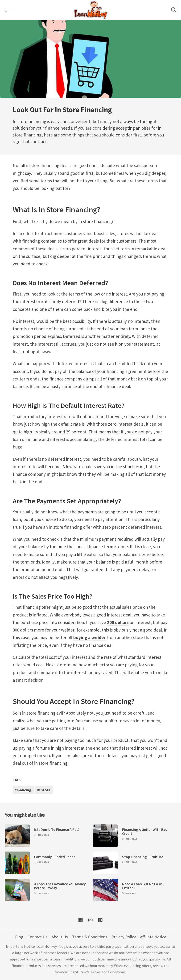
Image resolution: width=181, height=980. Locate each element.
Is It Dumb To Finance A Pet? (57, 830)
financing (23, 790)
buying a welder (89, 637)
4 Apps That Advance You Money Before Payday (60, 886)
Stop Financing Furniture (143, 857)
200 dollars (118, 622)
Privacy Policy (124, 937)
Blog (19, 937)
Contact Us (37, 937)
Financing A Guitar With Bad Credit (145, 832)
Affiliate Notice (153, 937)
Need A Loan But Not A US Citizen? (143, 886)
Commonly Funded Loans (55, 857)
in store (44, 790)
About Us (60, 937)
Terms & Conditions (90, 937)
